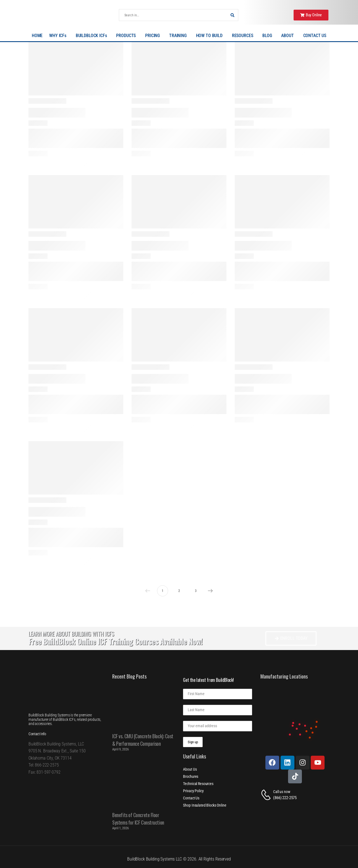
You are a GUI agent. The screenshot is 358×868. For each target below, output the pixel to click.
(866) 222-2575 (285, 798)
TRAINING (179, 36)
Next (209, 591)
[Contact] (267, 795)
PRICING (154, 36)
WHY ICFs (59, 36)
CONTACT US (315, 36)
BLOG (268, 36)
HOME (37, 36)
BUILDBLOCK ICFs (93, 36)
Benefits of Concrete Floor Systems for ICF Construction (138, 819)
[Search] (173, 15)
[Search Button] (232, 15)
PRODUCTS (127, 36)
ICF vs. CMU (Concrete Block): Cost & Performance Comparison (143, 740)
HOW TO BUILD (211, 36)
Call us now (282, 792)
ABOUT (289, 36)
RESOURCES (244, 36)
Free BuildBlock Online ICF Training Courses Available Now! (115, 641)
